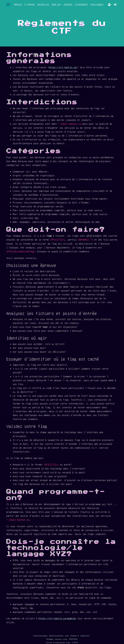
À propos (30, 5)
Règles (18, 5)
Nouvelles (43, 5)
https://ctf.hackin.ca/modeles (57, 618)
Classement (81, 5)
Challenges (97, 5)
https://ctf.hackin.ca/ (63, 67)
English (56, 5)
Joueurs (68, 5)
